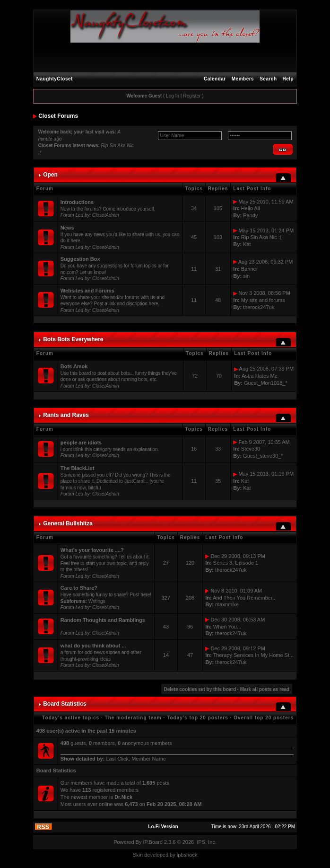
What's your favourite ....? (92, 550)
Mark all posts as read (265, 689)
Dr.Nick (123, 797)
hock (192, 855)
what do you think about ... (93, 646)
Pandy (250, 215)
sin (246, 276)
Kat (247, 244)
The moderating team (133, 718)
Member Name (149, 759)
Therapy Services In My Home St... (254, 655)
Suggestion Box (80, 259)
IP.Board (153, 842)
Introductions (77, 202)
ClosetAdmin (106, 215)
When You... (227, 627)
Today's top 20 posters (198, 718)
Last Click (117, 759)
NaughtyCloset (55, 79)
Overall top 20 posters (264, 718)
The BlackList (78, 468)
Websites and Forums (87, 291)
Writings (97, 601)
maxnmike (227, 604)
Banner (249, 269)
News (67, 228)
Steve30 (251, 449)
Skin (138, 855)
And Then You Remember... (245, 598)
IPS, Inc (206, 842)
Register (192, 96)
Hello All (251, 208)
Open (50, 175)
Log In (173, 96)
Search (268, 79)
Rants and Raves (66, 415)
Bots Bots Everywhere (73, 339)
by (173, 855)
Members (243, 79)
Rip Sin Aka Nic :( (261, 237)
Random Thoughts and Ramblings (103, 620)
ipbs (182, 855)
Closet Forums (58, 116)
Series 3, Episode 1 (236, 563)
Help (288, 79)
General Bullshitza (68, 523)
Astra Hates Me (260, 376)
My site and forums (263, 300)
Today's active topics (71, 718)
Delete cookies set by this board (200, 689)
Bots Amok (74, 366)
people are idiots (81, 443)
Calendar (215, 79)
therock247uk (259, 307)
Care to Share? (79, 588)
